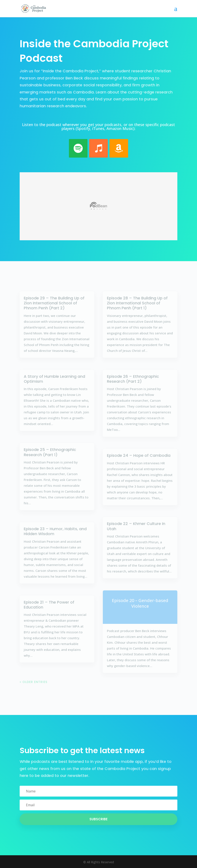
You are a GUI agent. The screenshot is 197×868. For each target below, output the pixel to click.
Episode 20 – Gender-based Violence (140, 603)
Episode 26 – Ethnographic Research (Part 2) (133, 379)
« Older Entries (33, 682)
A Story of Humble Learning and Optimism (54, 379)
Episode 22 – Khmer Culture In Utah (136, 526)
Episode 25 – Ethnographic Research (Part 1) (50, 452)
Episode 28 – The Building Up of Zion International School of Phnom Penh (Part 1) (137, 303)
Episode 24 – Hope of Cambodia (139, 455)
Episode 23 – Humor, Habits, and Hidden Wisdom (55, 531)
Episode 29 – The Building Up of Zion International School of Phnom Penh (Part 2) (54, 303)
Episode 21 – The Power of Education (49, 605)
